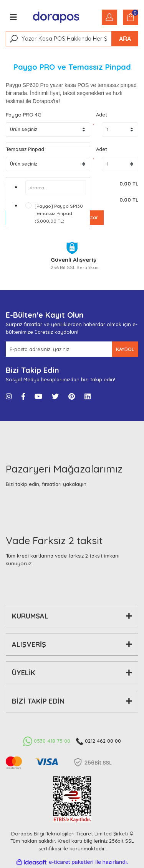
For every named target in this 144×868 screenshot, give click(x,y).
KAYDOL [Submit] (125, 349)
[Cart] (131, 17)
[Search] (72, 39)
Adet (102, 115)
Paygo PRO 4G (24, 115)
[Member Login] (109, 17)
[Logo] (56, 17)
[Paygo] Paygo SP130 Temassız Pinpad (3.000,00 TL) (59, 213)
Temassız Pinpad (25, 149)
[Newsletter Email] (59, 349)
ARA (125, 39)
